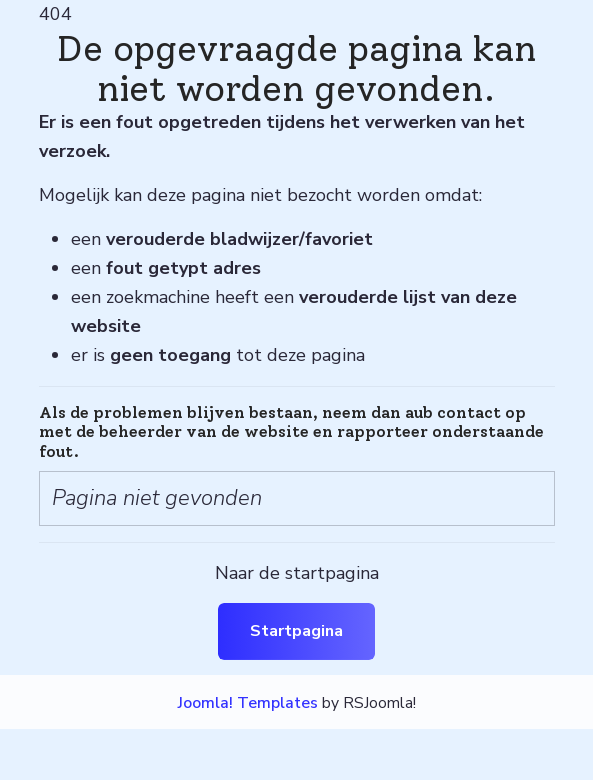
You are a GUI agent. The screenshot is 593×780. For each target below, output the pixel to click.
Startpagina (296, 631)
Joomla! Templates (248, 703)
